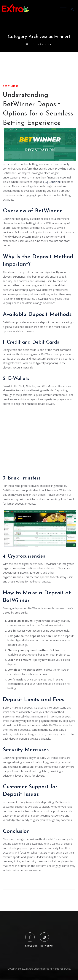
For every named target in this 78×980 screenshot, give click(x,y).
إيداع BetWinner (52, 182)
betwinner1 (11, 86)
